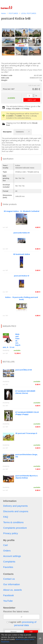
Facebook (8, 595)
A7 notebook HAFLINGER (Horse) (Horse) (25, 392)
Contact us (9, 579)
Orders (7, 551)
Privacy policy (11, 533)
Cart (6, 545)
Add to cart (32, 100)
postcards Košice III (21, 233)
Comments (20, 132)
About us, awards (12, 590)
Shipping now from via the (22, 124)
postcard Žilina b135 (24, 370)
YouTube (8, 601)
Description (7, 132)
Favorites (8, 567)
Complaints (9, 562)
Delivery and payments (15, 506)
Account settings (12, 556)
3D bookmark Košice (22, 254)
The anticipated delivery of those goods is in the (23, 107)
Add (31, 632)
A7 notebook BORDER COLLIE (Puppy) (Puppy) (27, 413)
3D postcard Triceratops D (26, 433)
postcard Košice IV (22, 276)
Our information (12, 584)
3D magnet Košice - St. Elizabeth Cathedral (21, 211)
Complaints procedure (15, 528)
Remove (14, 632)
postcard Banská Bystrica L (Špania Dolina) (27, 477)
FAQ (6, 517)
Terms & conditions (13, 522)
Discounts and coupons (16, 511)
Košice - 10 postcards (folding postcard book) (22, 298)
